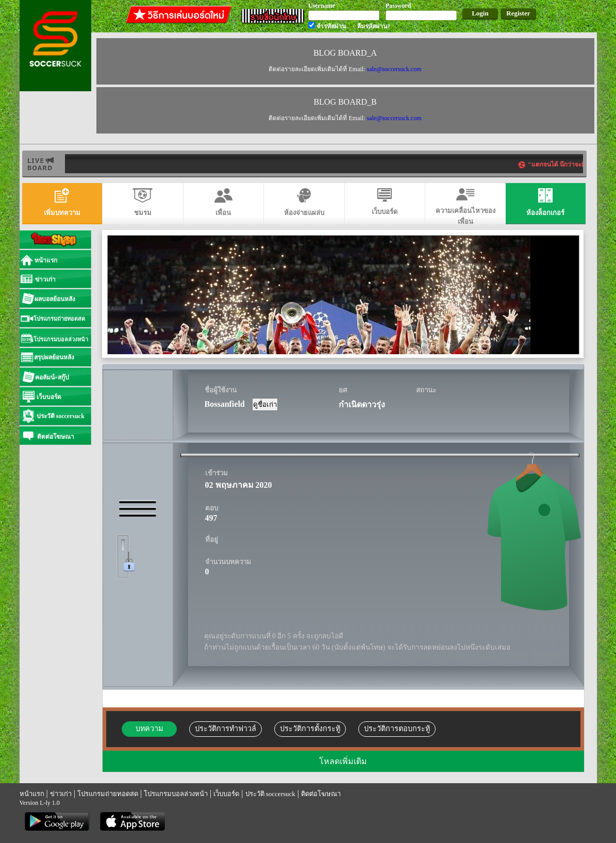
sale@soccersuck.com (394, 69)
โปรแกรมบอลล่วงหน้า (176, 794)
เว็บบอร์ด (226, 794)
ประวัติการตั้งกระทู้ (310, 729)
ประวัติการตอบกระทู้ (397, 729)
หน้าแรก (32, 794)
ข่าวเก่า (61, 794)
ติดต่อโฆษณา (321, 794)
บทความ (149, 729)
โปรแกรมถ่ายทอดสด (108, 794)
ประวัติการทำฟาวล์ (226, 729)
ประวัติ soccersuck (270, 794)
